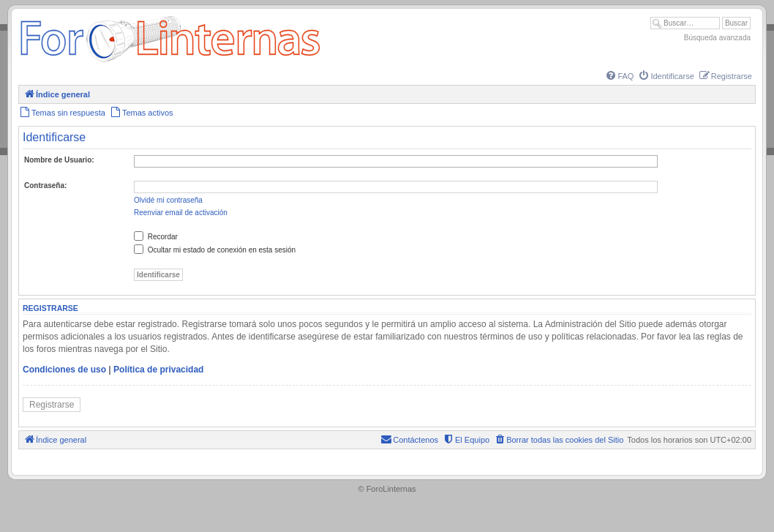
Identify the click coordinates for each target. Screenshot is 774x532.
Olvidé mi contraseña (168, 200)
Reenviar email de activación (181, 213)
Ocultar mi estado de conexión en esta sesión (215, 250)
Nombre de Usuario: (59, 160)
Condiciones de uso (64, 370)
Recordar (156, 237)
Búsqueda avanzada (717, 38)
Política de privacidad (158, 370)
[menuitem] (619, 76)
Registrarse (52, 405)
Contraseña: (45, 186)
